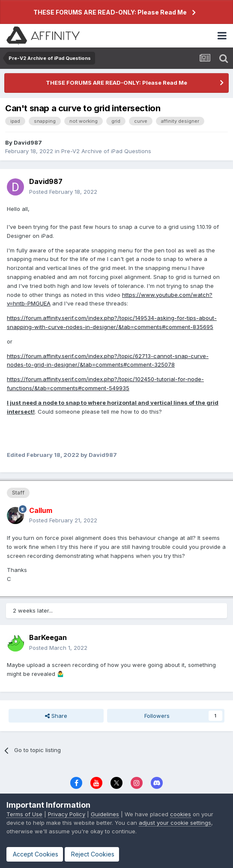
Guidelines (105, 814)
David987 (28, 142)
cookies (181, 814)
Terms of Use (24, 814)
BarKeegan (48, 637)
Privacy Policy (67, 814)
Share (56, 716)
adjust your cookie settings (175, 823)
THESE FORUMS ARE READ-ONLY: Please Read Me (110, 12)
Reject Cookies (92, 854)
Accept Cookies (35, 854)
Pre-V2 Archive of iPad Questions (106, 151)
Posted (63, 192)
